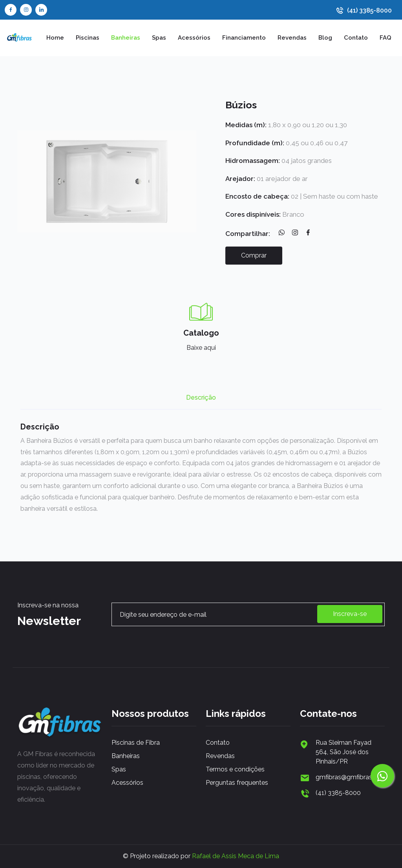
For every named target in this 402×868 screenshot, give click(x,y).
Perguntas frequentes (237, 783)
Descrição (201, 398)
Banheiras (126, 38)
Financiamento (244, 38)
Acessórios (194, 38)
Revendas (292, 38)
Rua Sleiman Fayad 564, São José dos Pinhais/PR (344, 752)
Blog (325, 38)
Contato (356, 38)
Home (55, 38)
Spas (159, 38)
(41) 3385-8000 (369, 11)
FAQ (386, 38)
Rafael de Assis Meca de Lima (236, 856)
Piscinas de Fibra (136, 743)
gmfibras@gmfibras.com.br (350, 777)
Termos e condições (235, 769)
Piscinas (88, 38)
